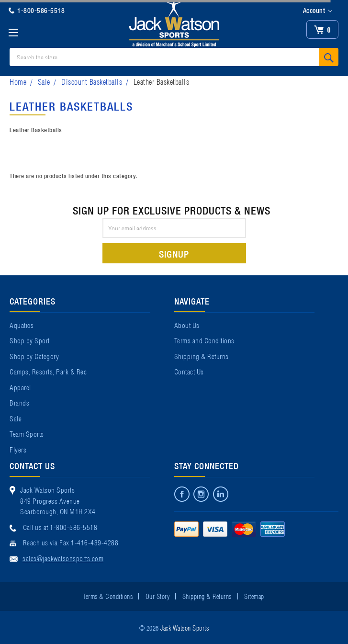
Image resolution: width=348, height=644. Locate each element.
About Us (187, 325)
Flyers (18, 449)
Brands (19, 402)
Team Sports (27, 433)
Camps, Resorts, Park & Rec (48, 371)
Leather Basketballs (162, 81)
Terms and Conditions (204, 340)
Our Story (158, 596)
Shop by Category (34, 356)
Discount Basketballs (92, 81)
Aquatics (22, 325)
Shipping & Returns (202, 356)
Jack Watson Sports (185, 627)
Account (318, 11)
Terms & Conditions (108, 596)
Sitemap (254, 596)
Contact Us (189, 371)
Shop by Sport (30, 340)
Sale (44, 81)
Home (18, 81)
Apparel (20, 387)
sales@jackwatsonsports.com (63, 558)
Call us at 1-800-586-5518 (60, 527)
